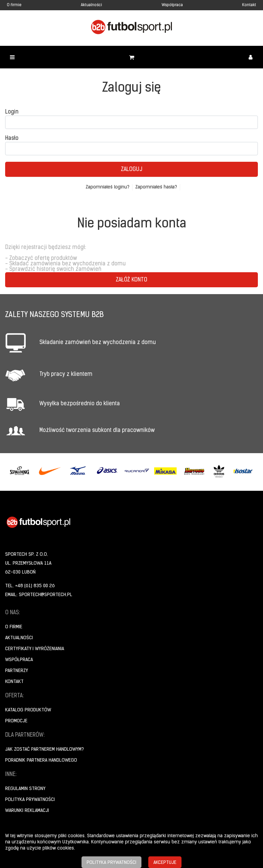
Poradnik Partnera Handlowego (41, 760)
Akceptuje (165, 863)
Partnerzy (17, 671)
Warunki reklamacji (27, 811)
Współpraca (172, 5)
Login (12, 112)
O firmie (14, 5)
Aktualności (91, 5)
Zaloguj (131, 170)
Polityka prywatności (30, 800)
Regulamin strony (25, 789)
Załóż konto (131, 280)
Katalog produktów (28, 710)
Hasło (12, 139)
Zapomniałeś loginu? (108, 187)
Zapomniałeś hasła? (156, 187)
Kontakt (249, 5)
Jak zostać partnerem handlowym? (45, 749)
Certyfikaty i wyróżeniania (35, 649)
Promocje (16, 721)
